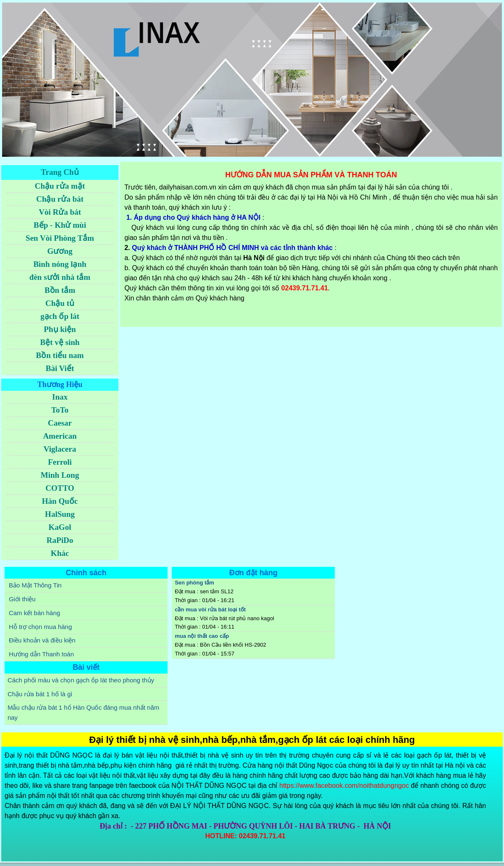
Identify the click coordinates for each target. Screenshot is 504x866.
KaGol (60, 527)
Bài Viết (60, 368)
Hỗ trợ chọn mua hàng (40, 627)
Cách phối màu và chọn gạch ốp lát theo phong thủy (81, 680)
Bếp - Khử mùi (60, 225)
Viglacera (60, 449)
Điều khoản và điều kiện (42, 640)
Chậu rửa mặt (60, 186)
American (60, 436)
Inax (60, 397)
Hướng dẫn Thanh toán (41, 654)
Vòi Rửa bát (60, 212)
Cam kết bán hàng (34, 613)
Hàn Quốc (60, 501)
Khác (60, 553)
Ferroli (60, 462)
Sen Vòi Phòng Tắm (60, 238)
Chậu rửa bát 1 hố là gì (40, 694)
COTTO (60, 488)
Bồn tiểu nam (60, 355)
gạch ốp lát (60, 316)
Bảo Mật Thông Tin (35, 585)
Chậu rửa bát (60, 199)
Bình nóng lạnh (60, 264)
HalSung (60, 514)
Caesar (60, 423)
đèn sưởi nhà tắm (60, 277)
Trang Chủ (60, 172)
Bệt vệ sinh (60, 342)
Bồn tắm (60, 290)
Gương (60, 251)
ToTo (60, 410)
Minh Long (60, 475)
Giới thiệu (22, 599)
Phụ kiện (60, 329)
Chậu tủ (60, 303)
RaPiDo (60, 540)
